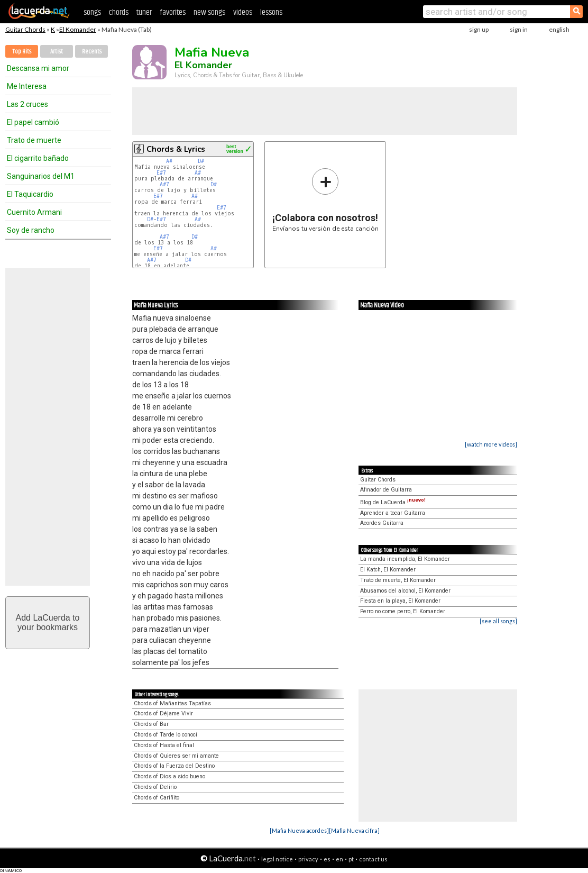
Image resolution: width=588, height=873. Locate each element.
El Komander (78, 29)
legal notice (277, 859)
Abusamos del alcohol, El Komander (405, 591)
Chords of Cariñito (157, 798)
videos (243, 12)
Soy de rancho (31, 230)
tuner (144, 12)
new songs (209, 12)
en (339, 859)
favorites (173, 12)
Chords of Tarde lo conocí (166, 735)
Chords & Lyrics (176, 149)
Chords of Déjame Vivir (163, 713)
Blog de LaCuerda (393, 502)
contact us (373, 859)
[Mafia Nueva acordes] (299, 830)
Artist (57, 52)
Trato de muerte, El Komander (398, 580)
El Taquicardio (30, 194)
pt (351, 859)
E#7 (161, 173)
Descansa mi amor (38, 68)
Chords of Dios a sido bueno (169, 776)
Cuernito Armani (34, 212)
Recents (92, 52)
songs (92, 12)
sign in (519, 29)
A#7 (164, 184)
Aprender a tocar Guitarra (393, 513)
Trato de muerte (34, 140)
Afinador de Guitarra (386, 490)
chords (119, 12)
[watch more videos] (491, 444)
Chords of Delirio (155, 787)
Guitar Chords (25, 29)
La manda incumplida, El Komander (405, 559)
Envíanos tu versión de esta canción (325, 200)
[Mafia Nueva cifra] (354, 830)
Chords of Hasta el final (164, 745)
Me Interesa (27, 86)
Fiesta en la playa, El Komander (400, 601)
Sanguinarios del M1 (41, 176)
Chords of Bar (151, 724)
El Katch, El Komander (388, 570)
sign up (479, 29)
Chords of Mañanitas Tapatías (172, 703)
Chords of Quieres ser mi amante (176, 756)
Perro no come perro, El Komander (403, 611)
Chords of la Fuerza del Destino (174, 766)
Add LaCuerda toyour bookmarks (48, 622)
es (327, 859)
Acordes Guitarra (382, 523)
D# (201, 161)
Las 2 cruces (27, 104)
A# (169, 161)
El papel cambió (33, 122)
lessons (271, 12)
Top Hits (22, 52)
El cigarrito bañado (38, 158)
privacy (308, 859)
